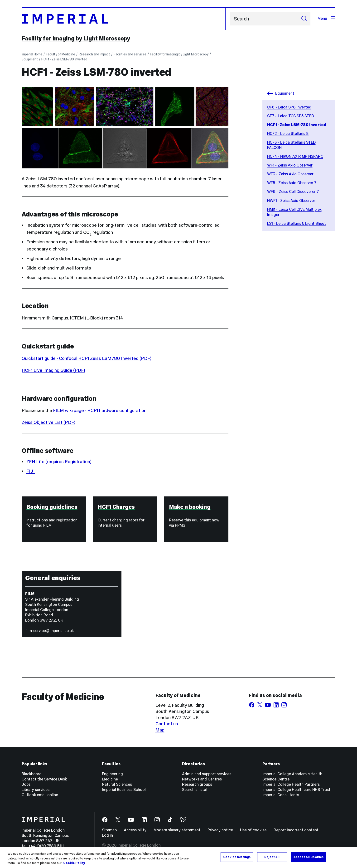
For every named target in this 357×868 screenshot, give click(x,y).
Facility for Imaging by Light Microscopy (76, 39)
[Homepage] (124, 19)
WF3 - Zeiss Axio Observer (290, 174)
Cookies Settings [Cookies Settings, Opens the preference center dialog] (237, 857)
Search (230, 19)
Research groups (197, 784)
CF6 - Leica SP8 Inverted (289, 107)
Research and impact (94, 54)
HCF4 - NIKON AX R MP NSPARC (295, 156)
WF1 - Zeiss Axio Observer (290, 165)
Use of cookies (253, 830)
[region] (178, 857)
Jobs (26, 784)
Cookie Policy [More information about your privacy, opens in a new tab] (74, 863)
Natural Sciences (117, 784)
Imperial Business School (124, 790)
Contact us (167, 724)
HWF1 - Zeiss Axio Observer (291, 201)
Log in (107, 835)
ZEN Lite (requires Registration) (59, 461)
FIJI (31, 471)
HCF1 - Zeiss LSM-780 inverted (64, 59)
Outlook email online (40, 795)
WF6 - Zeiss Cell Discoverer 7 (293, 192)
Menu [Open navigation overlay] (326, 18)
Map (160, 730)
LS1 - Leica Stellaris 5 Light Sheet (297, 223)
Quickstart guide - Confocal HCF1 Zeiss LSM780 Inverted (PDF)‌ (87, 358)
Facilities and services (130, 54)
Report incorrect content (296, 830)
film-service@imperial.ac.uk (49, 631)
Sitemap (109, 830)
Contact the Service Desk (44, 779)
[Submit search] (304, 19)
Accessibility (135, 830)
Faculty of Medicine (60, 54)
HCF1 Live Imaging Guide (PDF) (53, 370)
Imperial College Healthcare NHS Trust (296, 790)
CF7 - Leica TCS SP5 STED (291, 116)
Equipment (30, 59)
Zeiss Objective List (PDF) (48, 422)
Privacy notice (220, 830)
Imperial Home (32, 54)
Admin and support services (207, 774)
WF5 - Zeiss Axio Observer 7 (292, 183)
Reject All (272, 857)
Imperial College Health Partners (291, 784)
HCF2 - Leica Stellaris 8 (288, 134)
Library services (36, 790)
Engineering (112, 774)
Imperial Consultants (281, 795)
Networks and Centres (202, 779)
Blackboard (32, 774)
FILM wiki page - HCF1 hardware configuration (100, 410)
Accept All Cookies (309, 857)
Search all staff (195, 790)
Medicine (110, 779)
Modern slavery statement (177, 830)
